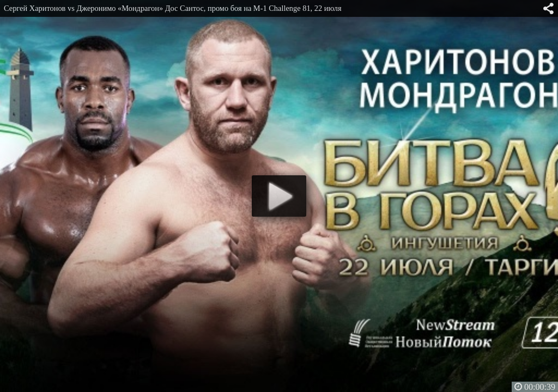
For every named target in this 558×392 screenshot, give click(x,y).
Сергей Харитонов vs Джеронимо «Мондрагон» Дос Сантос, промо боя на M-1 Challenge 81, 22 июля (173, 8)
